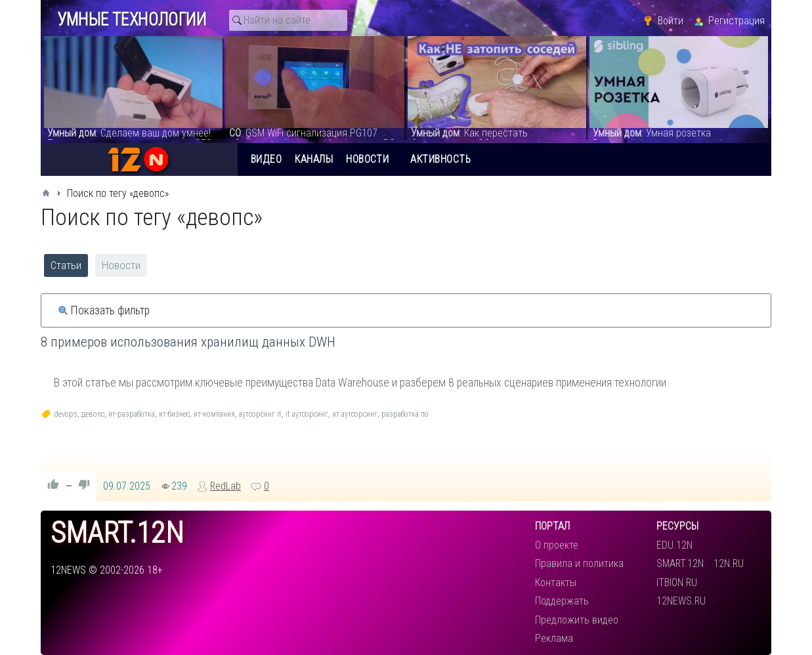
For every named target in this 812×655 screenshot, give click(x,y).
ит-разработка (132, 414)
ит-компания (214, 414)
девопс (93, 414)
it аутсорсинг (307, 414)
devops (66, 414)
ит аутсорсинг (355, 414)
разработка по (405, 414)
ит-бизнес (174, 414)
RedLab (225, 486)
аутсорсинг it (260, 414)
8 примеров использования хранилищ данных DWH (188, 342)
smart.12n (117, 533)
